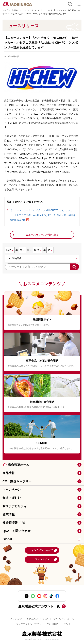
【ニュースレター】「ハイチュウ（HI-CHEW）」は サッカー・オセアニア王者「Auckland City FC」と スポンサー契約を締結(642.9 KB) (43, 215)
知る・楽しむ (12, 498)
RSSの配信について (37, 619)
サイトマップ (14, 619)
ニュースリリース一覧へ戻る (42, 235)
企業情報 (9, 514)
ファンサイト (46, 560)
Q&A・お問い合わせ (16, 531)
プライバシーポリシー (65, 619)
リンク (67, 624)
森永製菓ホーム (19, 465)
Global (42, 539)
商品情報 (9, 473)
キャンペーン (12, 490)
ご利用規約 (53, 624)
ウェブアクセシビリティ (29, 624)
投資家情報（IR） (15, 523)
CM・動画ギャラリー (17, 481)
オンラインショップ (44, 550)
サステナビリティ (15, 506)
